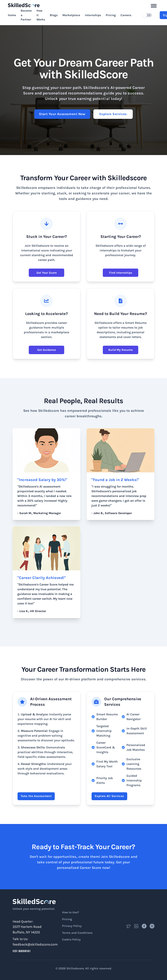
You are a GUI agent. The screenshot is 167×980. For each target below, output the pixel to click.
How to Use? (71, 912)
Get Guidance (47, 350)
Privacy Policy (72, 926)
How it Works (41, 15)
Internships (93, 15)
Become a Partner (26, 15)
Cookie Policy (71, 939)
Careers (126, 15)
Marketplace (71, 15)
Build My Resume (121, 350)
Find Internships (121, 273)
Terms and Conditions (77, 933)
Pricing (111, 15)
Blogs (54, 15)
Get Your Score (47, 273)
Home (12, 15)
